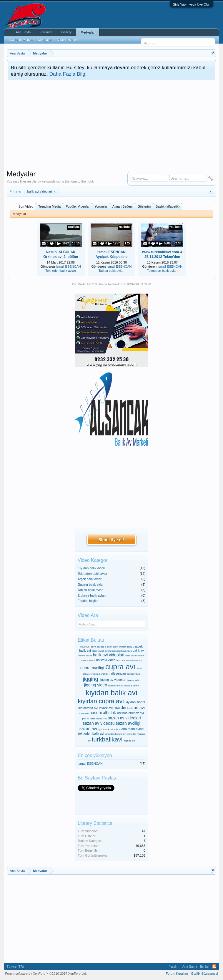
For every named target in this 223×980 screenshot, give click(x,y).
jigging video (96, 685)
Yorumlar (101, 206)
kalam (136, 686)
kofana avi (91, 708)
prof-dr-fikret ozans (92, 719)
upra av (130, 740)
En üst (205, 966)
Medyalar (88, 32)
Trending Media (49, 206)
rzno (105, 719)
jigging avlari (134, 680)
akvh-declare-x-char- (102, 647)
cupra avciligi (92, 668)
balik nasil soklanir (135, 656)
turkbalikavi (107, 739)
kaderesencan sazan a (120, 686)
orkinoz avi (136, 713)
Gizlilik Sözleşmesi (204, 974)
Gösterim (144, 206)
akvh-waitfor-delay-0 (124, 647)
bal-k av (138, 650)
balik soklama (88, 660)
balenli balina (85, 656)
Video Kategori (93, 560)
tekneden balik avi (91, 734)
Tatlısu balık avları (111, 271)
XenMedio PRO (83, 284)
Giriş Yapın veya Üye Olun (192, 4)
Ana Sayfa (23, 32)
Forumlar (46, 32)
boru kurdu (122, 660)
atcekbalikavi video (122, 651)
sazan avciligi (128, 723)
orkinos (122, 713)
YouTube (73, 227)
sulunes (118, 729)
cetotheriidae (135, 660)
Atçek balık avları (90, 579)
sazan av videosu (99, 723)
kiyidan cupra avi (101, 701)
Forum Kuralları (177, 974)
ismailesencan (116, 673)
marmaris (84, 713)
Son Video (26, 206)
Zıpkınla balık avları (92, 595)
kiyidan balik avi (111, 693)
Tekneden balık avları (61, 271)
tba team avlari (133, 729)
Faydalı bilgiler (88, 601)
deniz (102, 674)
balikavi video (106, 660)
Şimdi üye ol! (111, 540)
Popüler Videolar (78, 206)
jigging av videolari (113, 680)
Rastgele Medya (21, 40)
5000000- (85, 647)
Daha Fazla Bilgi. (69, 74)
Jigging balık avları (91, 585)
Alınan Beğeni (123, 206)
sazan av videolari (124, 718)
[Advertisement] (112, 125)
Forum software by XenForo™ (46, 974)
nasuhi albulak (103, 713)
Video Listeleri (68, 40)
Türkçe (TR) (15, 966)
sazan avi (88, 729)
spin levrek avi (105, 729)
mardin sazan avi (129, 708)
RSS (214, 966)
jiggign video (133, 674)
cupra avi (120, 667)
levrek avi (106, 708)
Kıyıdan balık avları (91, 568)
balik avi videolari (41, 191)
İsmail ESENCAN (68, 266)
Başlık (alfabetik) (168, 206)
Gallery (66, 32)
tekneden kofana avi (116, 734)
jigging (90, 679)
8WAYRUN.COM (139, 284)
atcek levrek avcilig (102, 651)
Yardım (174, 966)
